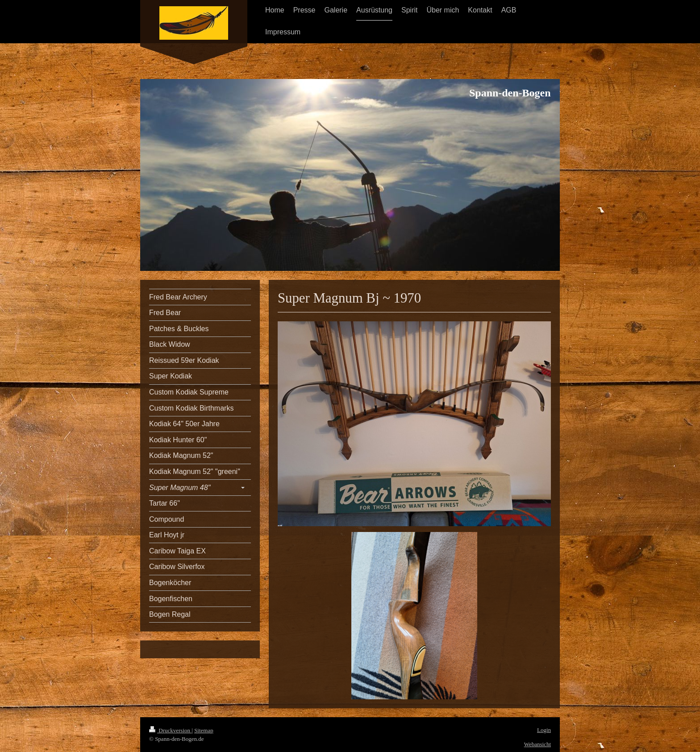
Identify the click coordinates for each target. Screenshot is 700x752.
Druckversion (170, 730)
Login (544, 730)
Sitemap (204, 730)
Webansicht (537, 744)
